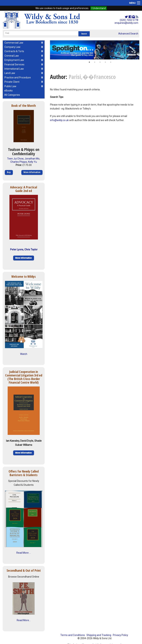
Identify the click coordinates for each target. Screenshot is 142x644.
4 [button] (105, 62)
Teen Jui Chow (15, 159)
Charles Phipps (19, 162)
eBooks (8, 91)
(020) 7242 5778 (129, 20)
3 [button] (100, 62)
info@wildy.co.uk (59, 120)
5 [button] (111, 62)
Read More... (24, 620)
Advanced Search (128, 34)
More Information (32, 172)
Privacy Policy (120, 635)
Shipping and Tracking (99, 635)
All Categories (12, 95)
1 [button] (89, 62)
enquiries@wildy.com (126, 23)
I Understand (99, 8)
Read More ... (24, 553)
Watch (24, 354)
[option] (95, 50)
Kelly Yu (32, 162)
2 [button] (95, 62)
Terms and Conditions (73, 635)
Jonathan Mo (32, 159)
